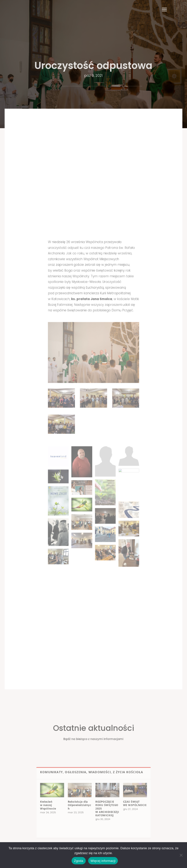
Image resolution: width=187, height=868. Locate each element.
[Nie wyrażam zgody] (181, 855)
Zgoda (79, 861)
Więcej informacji (103, 861)
